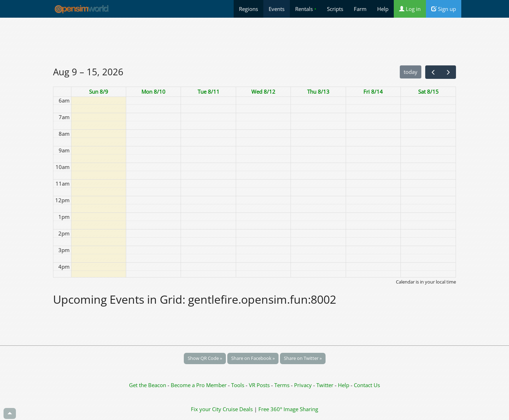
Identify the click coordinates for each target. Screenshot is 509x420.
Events (277, 9)
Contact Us (367, 385)
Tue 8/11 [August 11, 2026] (209, 92)
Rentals (306, 9)
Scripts (335, 9)
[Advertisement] (255, 41)
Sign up (444, 9)
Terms (283, 385)
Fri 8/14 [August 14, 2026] (373, 92)
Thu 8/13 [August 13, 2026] (318, 92)
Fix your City (206, 409)
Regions (248, 9)
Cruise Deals (238, 409)
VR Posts (260, 385)
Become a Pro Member (199, 385)
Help (383, 9)
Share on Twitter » (303, 358)
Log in (410, 9)
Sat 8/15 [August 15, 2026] (428, 92)
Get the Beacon (148, 385)
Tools (238, 385)
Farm (360, 9)
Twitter (325, 385)
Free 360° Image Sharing (288, 409)
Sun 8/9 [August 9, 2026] (99, 92)
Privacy (303, 385)
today (411, 72)
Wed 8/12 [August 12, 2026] (263, 92)
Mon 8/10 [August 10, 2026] (153, 92)
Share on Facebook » (253, 358)
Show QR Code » (205, 358)
